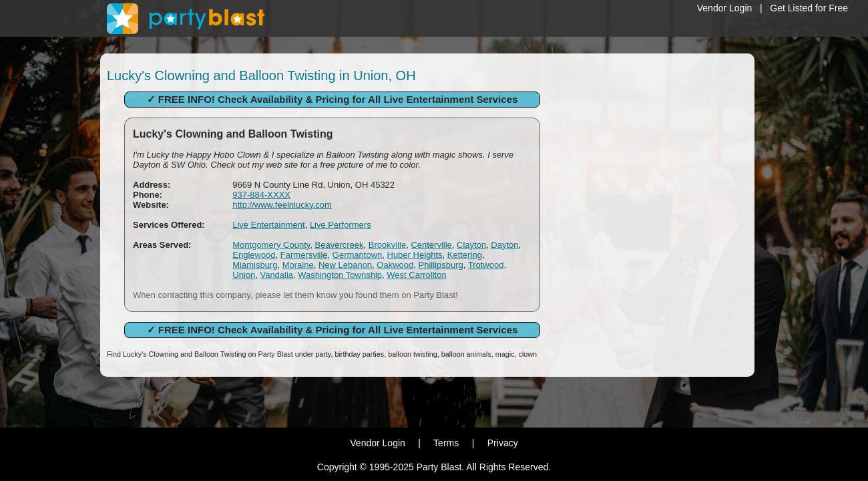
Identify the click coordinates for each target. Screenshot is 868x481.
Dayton (504, 245)
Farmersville (304, 255)
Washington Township (340, 275)
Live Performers (341, 225)
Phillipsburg (441, 265)
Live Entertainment (268, 225)
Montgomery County (271, 245)
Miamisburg (255, 265)
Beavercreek (340, 245)
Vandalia (276, 275)
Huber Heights (415, 255)
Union (244, 275)
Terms (446, 443)
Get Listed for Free (809, 8)
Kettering (465, 255)
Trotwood (486, 265)
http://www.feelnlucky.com (282, 205)
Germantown (357, 255)
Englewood (254, 255)
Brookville (387, 245)
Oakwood (395, 265)
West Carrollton (416, 275)
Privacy (503, 443)
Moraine (298, 265)
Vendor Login (725, 8)
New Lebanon (345, 265)
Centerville (431, 245)
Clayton (471, 245)
